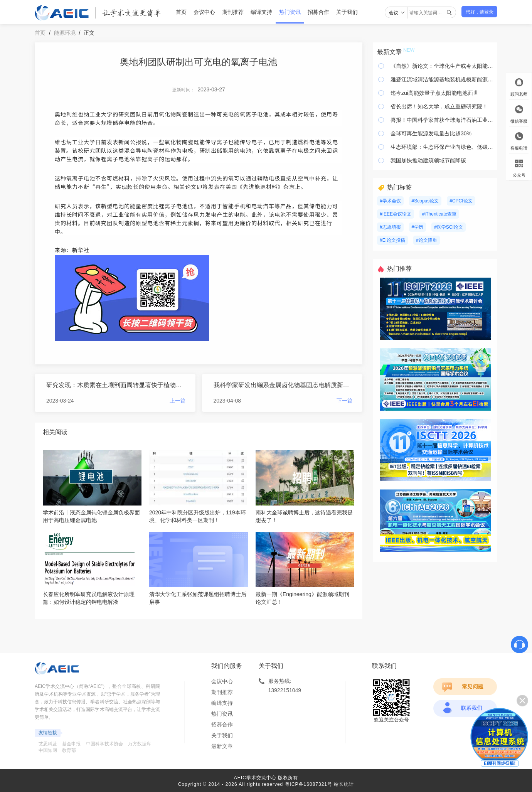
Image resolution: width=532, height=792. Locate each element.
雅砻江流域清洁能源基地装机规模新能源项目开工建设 (442, 79)
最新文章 (222, 746)
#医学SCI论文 (449, 227)
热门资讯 (290, 12)
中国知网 (48, 750)
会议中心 (204, 12)
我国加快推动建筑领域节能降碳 (428, 160)
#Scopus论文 (425, 201)
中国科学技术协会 (104, 744)
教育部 (69, 750)
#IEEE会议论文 (396, 214)
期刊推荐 (233, 12)
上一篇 (178, 401)
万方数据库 (140, 744)
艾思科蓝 (48, 744)
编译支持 (261, 12)
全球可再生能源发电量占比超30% (431, 133)
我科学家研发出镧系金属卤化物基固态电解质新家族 (283, 385)
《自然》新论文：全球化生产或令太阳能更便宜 (442, 66)
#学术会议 (390, 201)
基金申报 (71, 744)
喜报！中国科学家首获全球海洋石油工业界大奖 (442, 120)
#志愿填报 (390, 227)
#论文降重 (427, 240)
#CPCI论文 (461, 201)
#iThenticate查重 (439, 214)
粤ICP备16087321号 (309, 784)
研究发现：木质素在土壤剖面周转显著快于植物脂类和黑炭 (116, 385)
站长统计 (344, 784)
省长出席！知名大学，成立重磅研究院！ (439, 106)
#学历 (418, 227)
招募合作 (318, 12)
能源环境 (65, 33)
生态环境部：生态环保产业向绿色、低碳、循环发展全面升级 (442, 147)
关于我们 (347, 12)
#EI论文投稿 (392, 240)
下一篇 (345, 401)
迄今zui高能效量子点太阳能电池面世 (434, 93)
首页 (181, 12)
